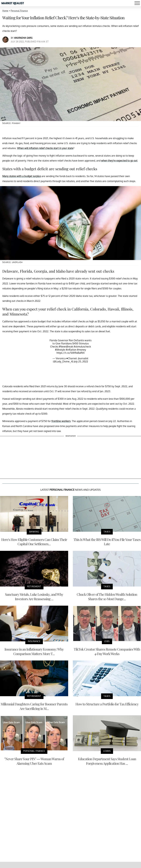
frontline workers (61, 421)
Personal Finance (19, 11)
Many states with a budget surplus (22, 176)
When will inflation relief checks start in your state (45, 148)
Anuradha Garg (23, 38)
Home (5, 11)
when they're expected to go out (119, 161)
